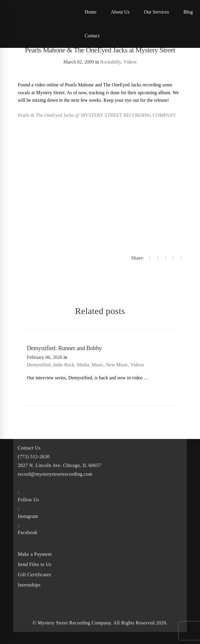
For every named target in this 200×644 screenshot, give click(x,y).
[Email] (181, 258)
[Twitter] (158, 258)
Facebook (28, 532)
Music (98, 365)
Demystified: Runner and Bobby (64, 348)
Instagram (28, 516)
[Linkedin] (173, 258)
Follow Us (28, 500)
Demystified (39, 365)
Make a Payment (35, 554)
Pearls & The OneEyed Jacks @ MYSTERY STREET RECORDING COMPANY (97, 115)
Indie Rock (64, 365)
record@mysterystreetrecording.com (55, 474)
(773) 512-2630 (34, 457)
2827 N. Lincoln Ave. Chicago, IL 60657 (59, 465)
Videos (130, 62)
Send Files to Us (35, 564)
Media (83, 365)
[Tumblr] (166, 258)
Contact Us (29, 448)
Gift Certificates (34, 575)
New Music (117, 365)
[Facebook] (150, 258)
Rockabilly (110, 62)
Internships (29, 585)
